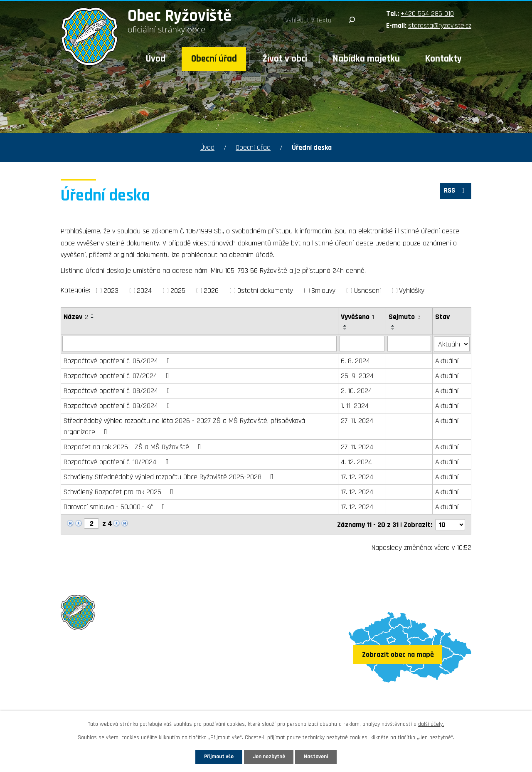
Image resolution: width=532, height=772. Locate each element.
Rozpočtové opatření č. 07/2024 (118, 375)
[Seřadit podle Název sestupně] (93, 318)
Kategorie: (75, 290)
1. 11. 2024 (355, 405)
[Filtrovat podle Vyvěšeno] (362, 344)
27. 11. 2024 (357, 420)
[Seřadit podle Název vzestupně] (93, 314)
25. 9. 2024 (357, 375)
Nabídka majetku (366, 59)
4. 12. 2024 (356, 461)
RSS (454, 193)
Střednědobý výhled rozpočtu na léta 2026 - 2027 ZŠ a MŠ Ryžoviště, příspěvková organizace (184, 426)
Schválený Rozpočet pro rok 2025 (120, 491)
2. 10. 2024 (356, 390)
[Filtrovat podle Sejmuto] (410, 344)
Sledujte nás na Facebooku (109, 701)
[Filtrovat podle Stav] (452, 343)
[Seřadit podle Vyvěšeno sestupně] (345, 329)
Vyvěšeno (357, 317)
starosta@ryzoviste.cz (440, 26)
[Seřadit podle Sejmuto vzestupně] (394, 326)
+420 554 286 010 (427, 14)
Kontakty (443, 59)
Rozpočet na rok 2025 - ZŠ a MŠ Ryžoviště (134, 447)
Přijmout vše (211, 756)
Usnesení (367, 291)
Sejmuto (405, 317)
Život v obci (285, 59)
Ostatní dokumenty (265, 291)
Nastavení (324, 756)
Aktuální (447, 360)
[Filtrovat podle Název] (199, 344)
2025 (178, 291)
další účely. (431, 723)
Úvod (156, 59)
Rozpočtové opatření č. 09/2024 (118, 405)
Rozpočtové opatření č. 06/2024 (118, 360)
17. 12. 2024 (357, 476)
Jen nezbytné (269, 756)
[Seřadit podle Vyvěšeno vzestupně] (345, 326)
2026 (211, 291)
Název (76, 317)
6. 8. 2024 (355, 360)
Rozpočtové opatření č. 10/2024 (118, 461)
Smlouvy (323, 291)
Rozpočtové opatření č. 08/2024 (118, 390)
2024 (144, 291)
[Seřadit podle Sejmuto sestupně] (394, 329)
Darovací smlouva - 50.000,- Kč (116, 506)
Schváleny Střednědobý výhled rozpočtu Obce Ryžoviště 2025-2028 (170, 476)
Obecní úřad (214, 59)
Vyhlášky (412, 291)
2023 (111, 291)
